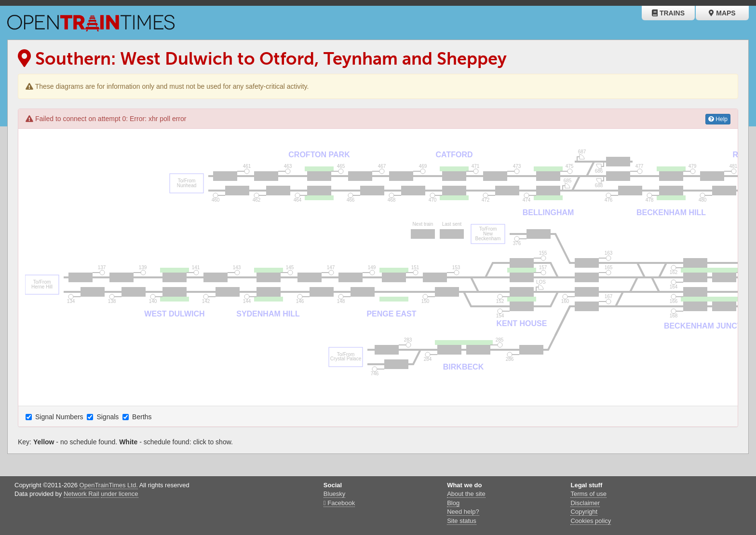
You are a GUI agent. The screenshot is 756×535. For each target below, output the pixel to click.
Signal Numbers (55, 417)
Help (718, 119)
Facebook (339, 503)
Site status (462, 521)
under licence (119, 494)
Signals (104, 417)
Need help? (463, 512)
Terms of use (588, 494)
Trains (668, 13)
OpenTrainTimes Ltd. (109, 485)
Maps (722, 13)
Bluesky (335, 494)
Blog (453, 503)
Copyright (584, 512)
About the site (466, 494)
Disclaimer (585, 503)
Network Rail (81, 494)
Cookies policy (591, 521)
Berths (138, 417)
